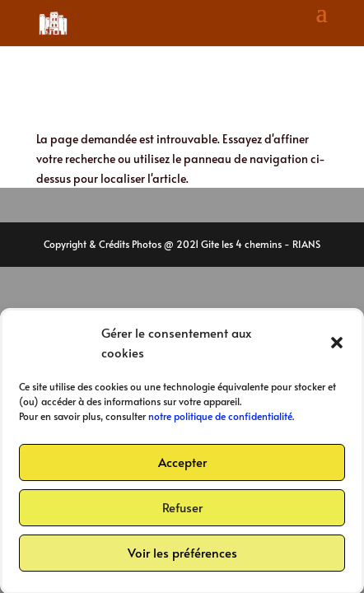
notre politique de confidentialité (220, 419)
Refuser (182, 510)
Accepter (182, 465)
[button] (337, 346)
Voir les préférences (182, 556)
